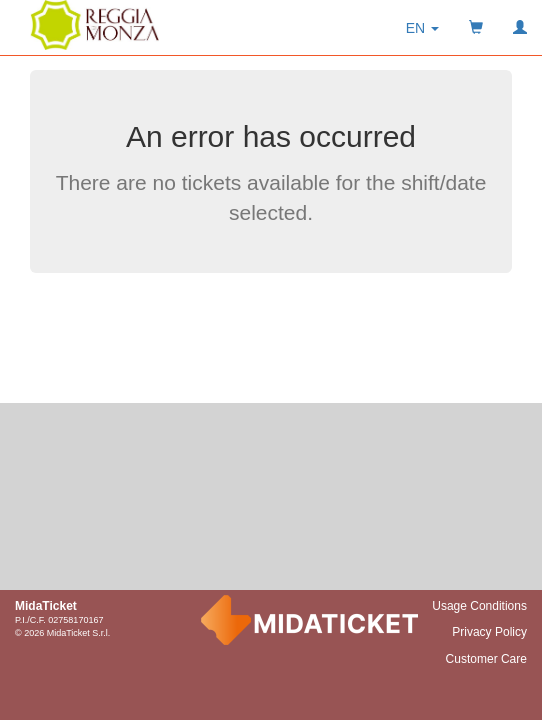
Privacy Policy (489, 632)
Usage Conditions (479, 606)
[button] (422, 28)
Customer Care (486, 659)
